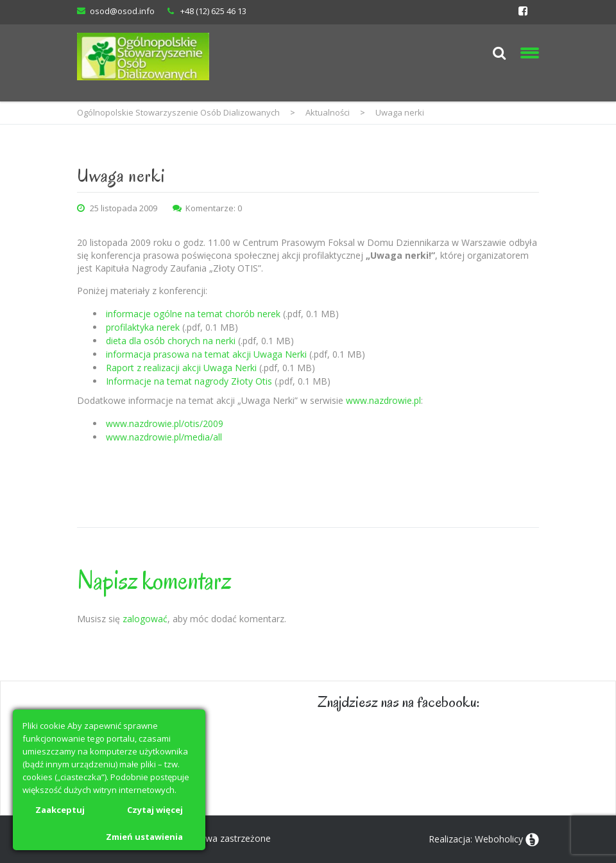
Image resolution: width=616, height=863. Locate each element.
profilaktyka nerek (143, 327)
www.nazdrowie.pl (383, 400)
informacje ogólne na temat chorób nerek (193, 314)
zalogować (145, 619)
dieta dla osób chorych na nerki (171, 341)
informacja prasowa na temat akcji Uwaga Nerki (206, 354)
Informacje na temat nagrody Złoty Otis (189, 381)
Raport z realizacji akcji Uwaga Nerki (181, 368)
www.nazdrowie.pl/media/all (164, 437)
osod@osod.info (122, 11)
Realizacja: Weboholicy (476, 839)
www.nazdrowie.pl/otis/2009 (165, 423)
